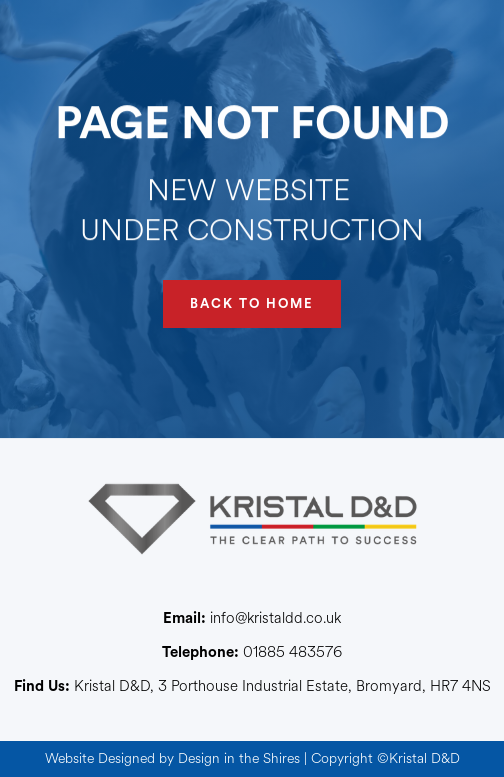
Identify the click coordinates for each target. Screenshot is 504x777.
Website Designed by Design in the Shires (172, 758)
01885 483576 (252, 653)
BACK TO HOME (252, 303)
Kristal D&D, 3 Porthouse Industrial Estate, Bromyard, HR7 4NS (252, 687)
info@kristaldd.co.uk (252, 619)
